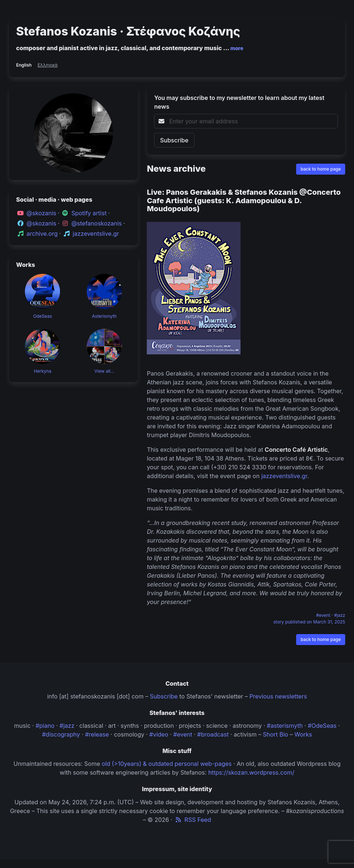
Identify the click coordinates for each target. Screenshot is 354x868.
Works (303, 734)
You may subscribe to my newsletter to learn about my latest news (239, 102)
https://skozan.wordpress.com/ (251, 772)
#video (159, 734)
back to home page (321, 169)
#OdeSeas (322, 726)
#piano (45, 726)
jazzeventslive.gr (96, 234)
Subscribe (164, 696)
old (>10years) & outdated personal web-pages (167, 764)
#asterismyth (285, 726)
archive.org (42, 234)
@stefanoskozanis (97, 223)
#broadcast (213, 734)
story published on (309, 622)
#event (324, 615)
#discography (61, 734)
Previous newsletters (278, 696)
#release (97, 734)
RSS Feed (192, 820)
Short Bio (275, 734)
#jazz (340, 615)
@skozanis (42, 213)
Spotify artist (89, 213)
